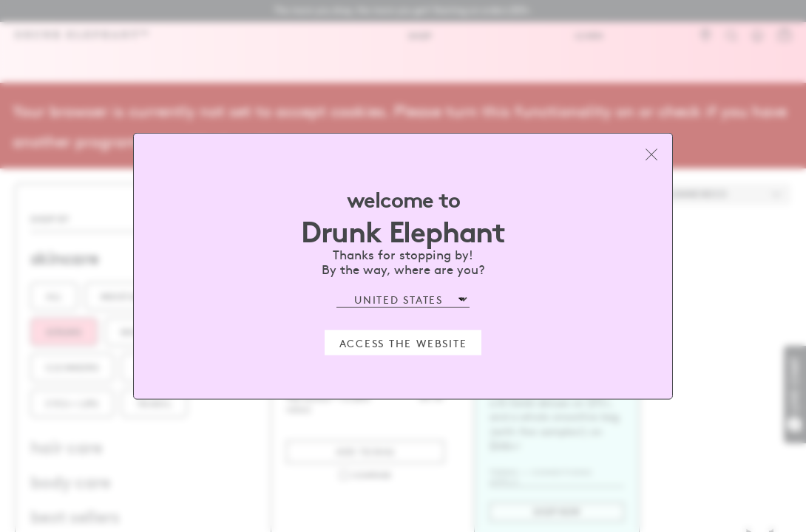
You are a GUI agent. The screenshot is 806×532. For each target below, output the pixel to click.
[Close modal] (651, 154)
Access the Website (403, 342)
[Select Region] (403, 300)
